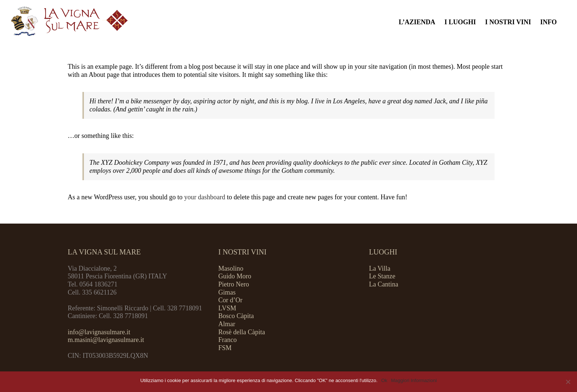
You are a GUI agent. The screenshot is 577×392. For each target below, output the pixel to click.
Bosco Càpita (236, 316)
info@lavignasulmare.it (99, 332)
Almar (227, 324)
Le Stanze (382, 276)
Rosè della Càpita (242, 332)
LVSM (227, 308)
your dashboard (204, 197)
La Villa (380, 268)
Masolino (231, 268)
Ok (384, 380)
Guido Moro (235, 276)
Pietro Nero (233, 284)
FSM (225, 348)
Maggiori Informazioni (414, 380)
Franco (227, 340)
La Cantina (384, 284)
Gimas (227, 292)
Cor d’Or (230, 300)
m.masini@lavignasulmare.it (106, 340)
